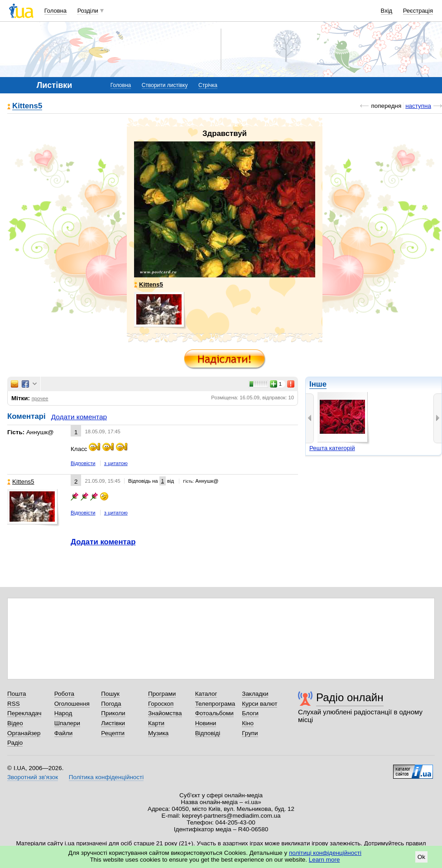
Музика (158, 733)
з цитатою (116, 463)
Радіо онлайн (350, 697)
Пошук (110, 694)
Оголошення (72, 704)
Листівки (113, 723)
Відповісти (83, 463)
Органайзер (24, 733)
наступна (418, 106)
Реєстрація (418, 11)
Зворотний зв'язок (33, 777)
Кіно (248, 723)
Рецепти (113, 733)
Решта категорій (332, 448)
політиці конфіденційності (325, 853)
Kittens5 (27, 106)
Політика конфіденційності (106, 777)
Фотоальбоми (214, 713)
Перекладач (24, 713)
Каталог (206, 694)
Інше (318, 384)
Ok (421, 857)
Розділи (88, 11)
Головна (55, 11)
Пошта (17, 694)
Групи (250, 733)
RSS (14, 704)
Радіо (15, 743)
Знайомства (165, 713)
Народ (63, 713)
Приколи (113, 713)
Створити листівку (165, 85)
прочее (40, 398)
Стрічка (208, 85)
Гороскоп (161, 704)
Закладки (255, 694)
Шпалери (67, 723)
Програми (162, 694)
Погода (111, 704)
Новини (206, 723)
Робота (64, 694)
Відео (15, 723)
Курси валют (259, 704)
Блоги (250, 713)
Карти (156, 723)
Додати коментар (79, 417)
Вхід (387, 11)
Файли (64, 733)
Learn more (324, 860)
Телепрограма (215, 704)
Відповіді (208, 733)
